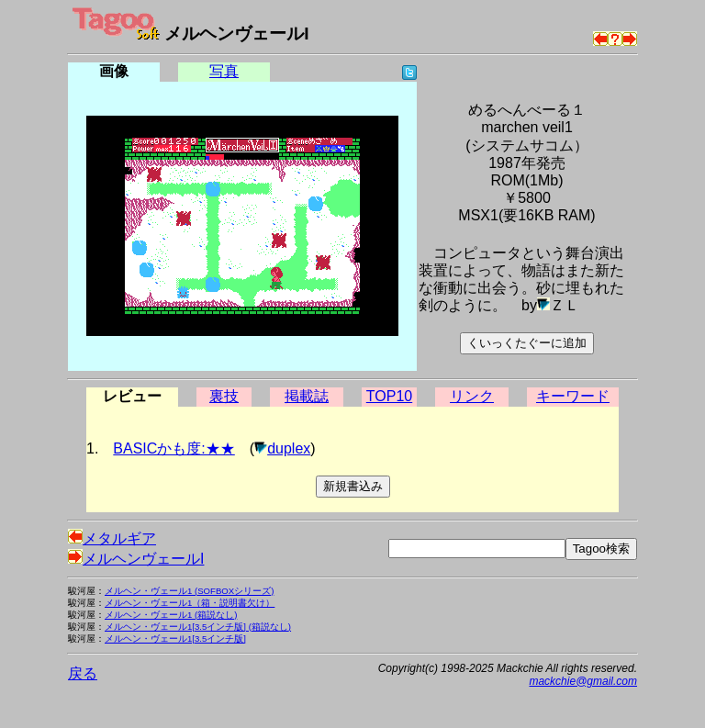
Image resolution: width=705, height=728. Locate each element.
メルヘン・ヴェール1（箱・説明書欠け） (190, 603)
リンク (472, 396)
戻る (83, 673)
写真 (224, 71)
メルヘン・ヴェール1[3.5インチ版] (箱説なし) (198, 627)
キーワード (573, 396)
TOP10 (389, 396)
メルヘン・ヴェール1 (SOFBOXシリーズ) (189, 591)
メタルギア (112, 538)
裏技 (224, 396)
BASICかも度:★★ (173, 448)
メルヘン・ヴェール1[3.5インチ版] (175, 638)
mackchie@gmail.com (583, 681)
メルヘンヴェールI (136, 559)
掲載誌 (307, 396)
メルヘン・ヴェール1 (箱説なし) (171, 615)
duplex (289, 448)
